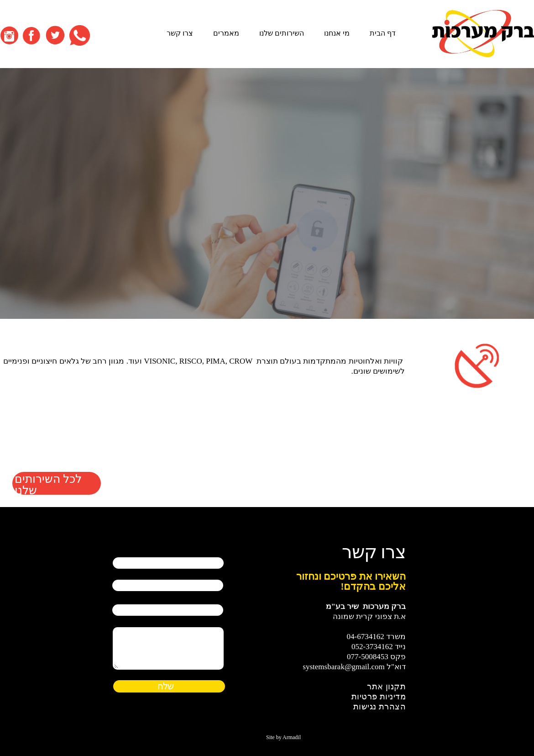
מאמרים (226, 33)
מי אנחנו (337, 33)
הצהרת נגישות (380, 707)
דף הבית (383, 33)
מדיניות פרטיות (379, 697)
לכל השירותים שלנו (48, 483)
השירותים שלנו (282, 33)
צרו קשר (180, 33)
